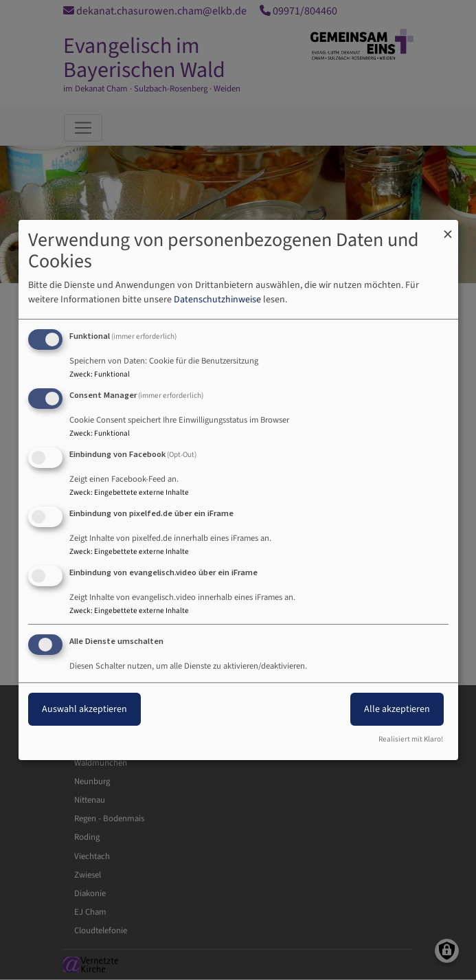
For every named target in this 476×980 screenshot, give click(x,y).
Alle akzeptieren (397, 709)
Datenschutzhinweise (217, 300)
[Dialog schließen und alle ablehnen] (448, 229)
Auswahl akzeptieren (84, 709)
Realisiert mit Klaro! (411, 739)
